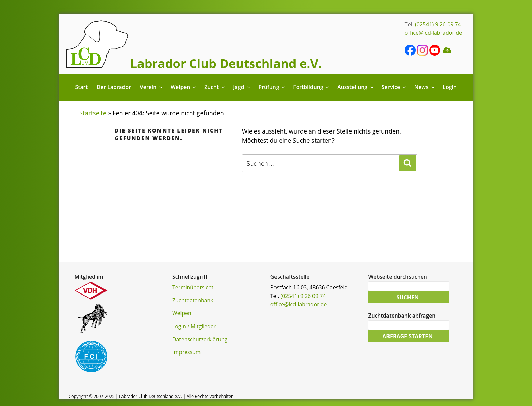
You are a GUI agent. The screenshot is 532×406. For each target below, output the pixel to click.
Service (394, 87)
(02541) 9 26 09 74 (438, 24)
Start (82, 87)
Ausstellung (356, 87)
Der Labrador (114, 87)
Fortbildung (312, 87)
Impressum (186, 352)
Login (450, 87)
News (425, 87)
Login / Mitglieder (194, 326)
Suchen (408, 297)
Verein (152, 87)
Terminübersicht (193, 287)
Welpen (184, 87)
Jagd (242, 87)
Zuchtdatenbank (193, 300)
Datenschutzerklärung (200, 339)
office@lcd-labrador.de (433, 33)
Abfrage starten (407, 336)
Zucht (215, 87)
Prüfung (272, 87)
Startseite (93, 113)
